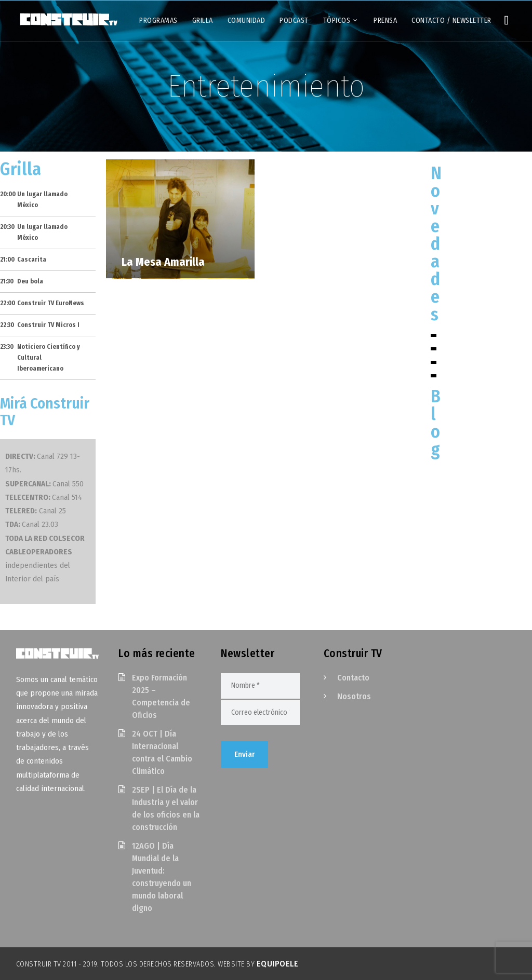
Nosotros (354, 696)
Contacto (353, 678)
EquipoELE (278, 964)
